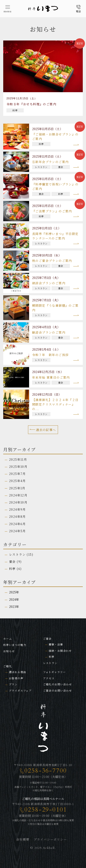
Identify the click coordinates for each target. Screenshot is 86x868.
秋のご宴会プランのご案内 (52, 261)
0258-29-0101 (46, 810)
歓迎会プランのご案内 (49, 332)
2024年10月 (18, 502)
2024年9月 (17, 509)
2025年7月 (17, 474)
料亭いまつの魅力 (15, 645)
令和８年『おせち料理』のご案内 (31, 104)
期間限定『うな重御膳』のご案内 (55, 308)
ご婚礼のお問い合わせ (58, 684)
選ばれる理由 (17, 672)
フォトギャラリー (55, 672)
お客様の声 (16, 678)
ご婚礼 (8, 666)
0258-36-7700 (46, 771)
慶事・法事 (56, 644)
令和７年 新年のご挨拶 (50, 355)
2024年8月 (17, 516)
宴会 (12, 562)
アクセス (49, 678)
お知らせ (9, 651)
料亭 (12, 569)
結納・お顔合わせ (60, 651)
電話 (79, 11)
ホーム (8, 639)
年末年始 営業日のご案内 (51, 377)
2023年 (14, 607)
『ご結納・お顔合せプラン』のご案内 (55, 136)
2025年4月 (17, 481)
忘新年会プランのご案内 (50, 162)
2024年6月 (17, 524)
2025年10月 (18, 467)
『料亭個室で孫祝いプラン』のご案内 (55, 186)
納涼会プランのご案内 (49, 283)
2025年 (14, 592)
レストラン (17, 554)
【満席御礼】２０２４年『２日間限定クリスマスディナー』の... (55, 404)
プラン (13, 684)
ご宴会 (47, 639)
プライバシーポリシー (50, 839)
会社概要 (23, 839)
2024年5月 (17, 531)
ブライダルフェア (20, 690)
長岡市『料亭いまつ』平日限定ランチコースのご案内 (55, 236)
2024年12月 (18, 495)
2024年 (14, 599)
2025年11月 (18, 459)
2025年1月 (17, 488)
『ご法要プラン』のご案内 (52, 211)
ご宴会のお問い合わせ (58, 690)
